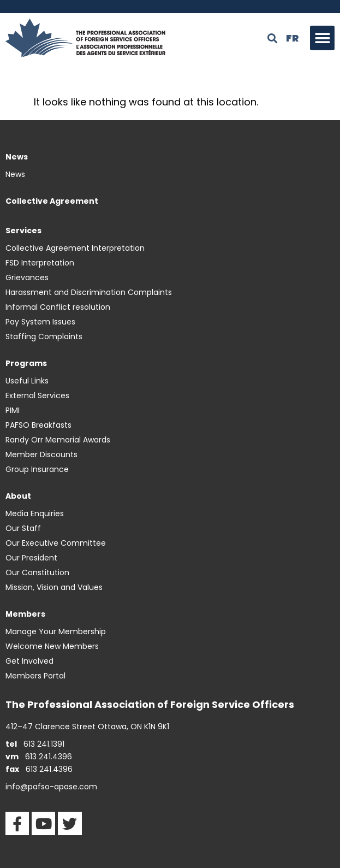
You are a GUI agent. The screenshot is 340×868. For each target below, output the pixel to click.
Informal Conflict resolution (58, 307)
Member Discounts (41, 454)
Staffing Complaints (44, 336)
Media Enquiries (35, 513)
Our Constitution (37, 572)
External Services (37, 395)
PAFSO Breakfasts (38, 425)
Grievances (27, 277)
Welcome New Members (52, 646)
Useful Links (27, 381)
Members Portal (35, 676)
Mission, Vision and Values (54, 587)
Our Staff (23, 528)
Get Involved (29, 661)
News (15, 174)
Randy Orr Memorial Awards (58, 440)
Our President (31, 558)
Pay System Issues (40, 322)
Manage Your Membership (56, 631)
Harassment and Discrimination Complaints (89, 292)
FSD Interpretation (40, 263)
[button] (322, 38)
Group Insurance (37, 469)
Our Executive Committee (56, 543)
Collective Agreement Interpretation (75, 248)
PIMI (13, 410)
